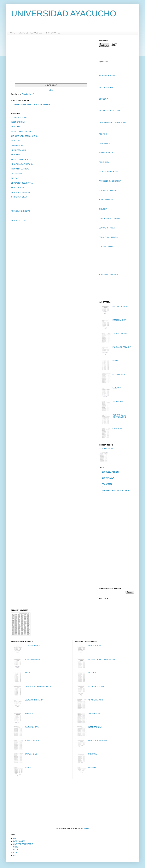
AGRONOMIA (16, 155)
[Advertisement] (35, 59)
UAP (15, 853)
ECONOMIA (16, 127)
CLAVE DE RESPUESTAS (30, 33)
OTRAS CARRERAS (19, 197)
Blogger (86, 828)
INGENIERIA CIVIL (18, 122)
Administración (118, 401)
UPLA (15, 855)
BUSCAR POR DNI (18, 220)
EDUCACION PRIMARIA (20, 192)
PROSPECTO (107, 484)
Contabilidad (117, 428)
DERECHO (15, 141)
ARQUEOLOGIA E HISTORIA (22, 164)
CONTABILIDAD (17, 145)
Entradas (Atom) (28, 94)
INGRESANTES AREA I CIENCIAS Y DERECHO (33, 105)
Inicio (51, 90)
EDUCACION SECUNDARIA (22, 183)
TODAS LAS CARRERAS (21, 211)
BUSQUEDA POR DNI (110, 472)
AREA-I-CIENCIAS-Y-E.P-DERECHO (116, 490)
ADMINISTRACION (18, 150)
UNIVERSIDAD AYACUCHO (64, 13)
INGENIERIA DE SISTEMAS (22, 131)
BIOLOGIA (15, 178)
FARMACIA (117, 388)
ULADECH (17, 850)
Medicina (28, 768)
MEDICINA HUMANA (19, 117)
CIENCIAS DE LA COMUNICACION (25, 136)
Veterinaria (92, 768)
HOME (12, 33)
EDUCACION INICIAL (19, 188)
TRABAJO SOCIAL (18, 174)
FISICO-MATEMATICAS (20, 169)
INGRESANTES (53, 33)
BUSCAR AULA (108, 478)
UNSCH (16, 847)
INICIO (16, 838)
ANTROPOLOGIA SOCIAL (21, 160)
